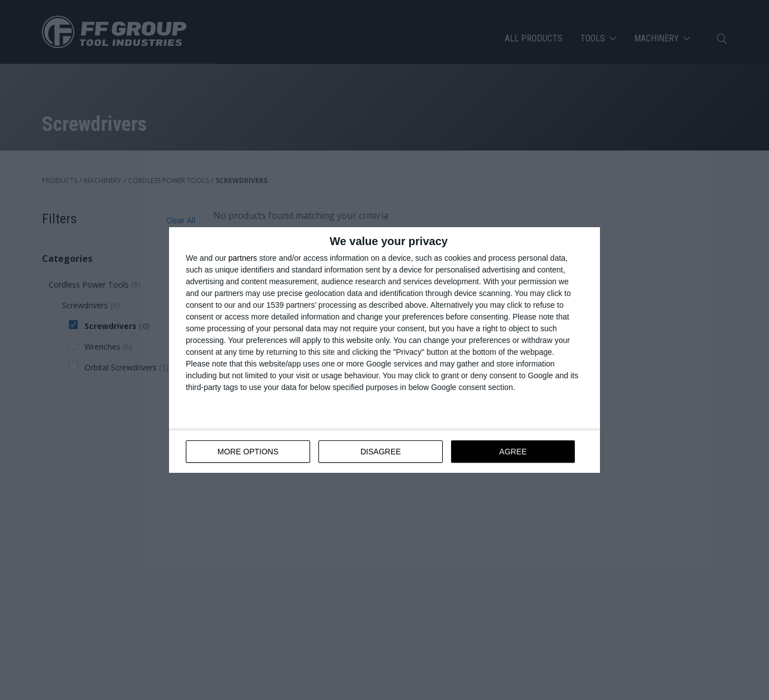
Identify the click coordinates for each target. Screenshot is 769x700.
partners (243, 258)
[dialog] (384, 350)
